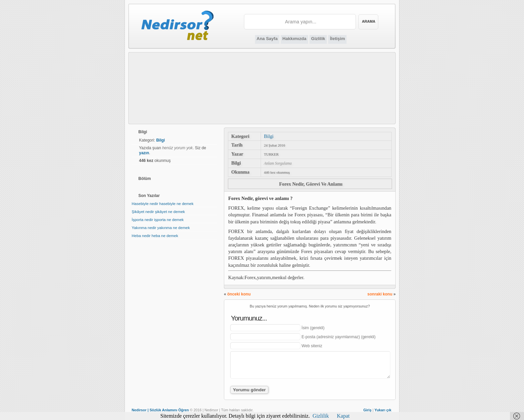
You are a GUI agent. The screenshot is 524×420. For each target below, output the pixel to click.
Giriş (367, 410)
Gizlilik (318, 39)
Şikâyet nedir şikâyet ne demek (158, 212)
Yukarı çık (383, 410)
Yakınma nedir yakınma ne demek (161, 228)
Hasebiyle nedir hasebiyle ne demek (163, 204)
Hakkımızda (294, 39)
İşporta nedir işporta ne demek (158, 220)
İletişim (337, 39)
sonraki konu (380, 294)
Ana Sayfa (267, 39)
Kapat (343, 416)
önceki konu (239, 294)
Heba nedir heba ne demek (155, 236)
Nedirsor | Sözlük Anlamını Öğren (160, 410)
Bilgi (269, 136)
